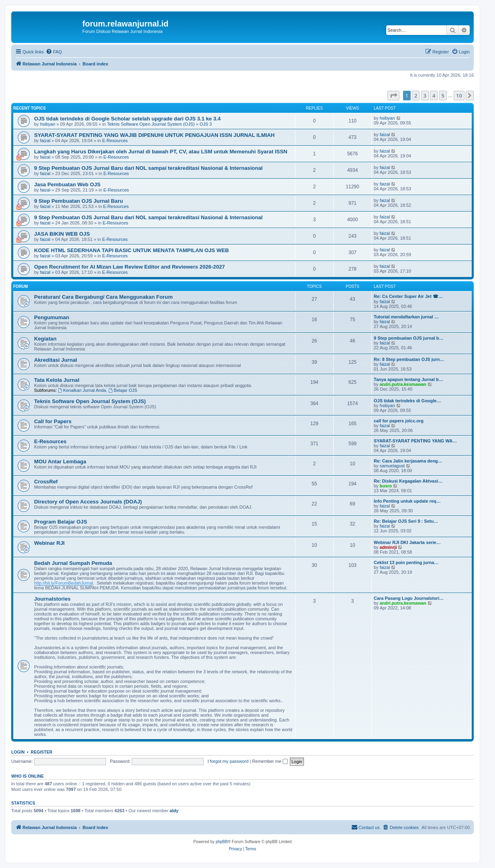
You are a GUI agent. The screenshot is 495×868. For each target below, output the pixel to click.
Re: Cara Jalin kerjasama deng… (408, 461)
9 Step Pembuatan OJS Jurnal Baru (78, 201)
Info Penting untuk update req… (407, 501)
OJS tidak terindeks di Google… (407, 401)
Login (18, 752)
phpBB (222, 842)
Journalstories (52, 599)
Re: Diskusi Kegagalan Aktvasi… (408, 481)
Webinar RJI (49, 543)
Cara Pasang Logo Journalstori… (409, 598)
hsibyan (48, 124)
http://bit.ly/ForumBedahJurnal (64, 583)
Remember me (270, 761)
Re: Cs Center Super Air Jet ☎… (408, 296)
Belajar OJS (123, 390)
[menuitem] (54, 52)
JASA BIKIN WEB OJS (62, 234)
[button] (393, 96)
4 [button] (434, 96)
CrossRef (46, 482)
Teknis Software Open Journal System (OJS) (151, 124)
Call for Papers (53, 421)
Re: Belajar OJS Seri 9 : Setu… (406, 521)
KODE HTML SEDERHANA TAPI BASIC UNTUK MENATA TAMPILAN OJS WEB (131, 250)
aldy (174, 811)
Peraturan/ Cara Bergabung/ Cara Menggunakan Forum (103, 297)
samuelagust (392, 466)
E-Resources (115, 141)
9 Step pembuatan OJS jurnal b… (409, 338)
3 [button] (425, 96)
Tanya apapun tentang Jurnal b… (408, 379)
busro (386, 486)
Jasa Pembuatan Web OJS (67, 184)
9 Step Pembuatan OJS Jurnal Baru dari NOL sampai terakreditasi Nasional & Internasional (148, 168)
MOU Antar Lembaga (60, 462)
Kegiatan (45, 339)
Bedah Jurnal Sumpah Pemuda (73, 563)
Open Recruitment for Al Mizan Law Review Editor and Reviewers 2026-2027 (129, 267)
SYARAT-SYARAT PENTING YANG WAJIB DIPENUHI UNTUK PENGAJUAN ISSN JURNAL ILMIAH (154, 135)
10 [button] (459, 96)
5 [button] (443, 96)
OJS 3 (206, 124)
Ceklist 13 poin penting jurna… (406, 562)
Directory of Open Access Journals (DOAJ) (88, 502)
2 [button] (416, 96)
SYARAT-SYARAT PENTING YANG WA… (415, 441)
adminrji (388, 547)
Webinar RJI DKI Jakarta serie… (407, 542)
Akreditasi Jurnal (56, 360)
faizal (45, 141)
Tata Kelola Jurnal (57, 380)
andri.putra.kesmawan (403, 384)
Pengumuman (52, 317)
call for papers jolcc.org (399, 421)
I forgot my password (228, 761)
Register (42, 752)
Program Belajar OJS (61, 522)
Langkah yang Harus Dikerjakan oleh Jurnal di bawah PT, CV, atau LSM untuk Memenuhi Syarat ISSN (161, 152)
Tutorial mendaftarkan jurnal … (406, 317)
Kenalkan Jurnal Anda (82, 390)
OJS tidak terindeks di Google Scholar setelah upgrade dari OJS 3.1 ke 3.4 (127, 119)
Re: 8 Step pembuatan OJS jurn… (409, 359)
